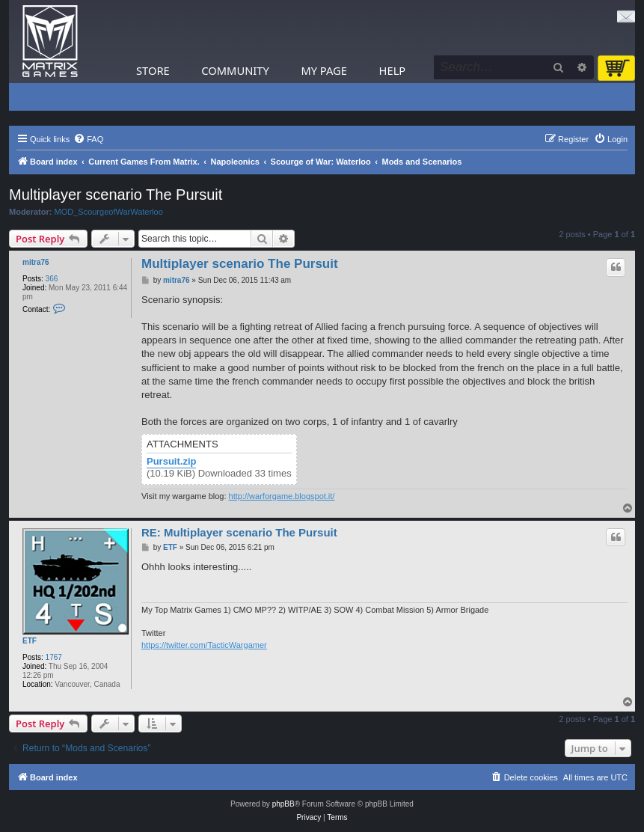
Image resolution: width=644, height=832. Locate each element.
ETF (30, 641)
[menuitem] (88, 139)
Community (235, 70)
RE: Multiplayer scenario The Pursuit (239, 532)
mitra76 (36, 262)
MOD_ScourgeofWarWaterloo (109, 212)
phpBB (283, 804)
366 (52, 279)
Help (393, 70)
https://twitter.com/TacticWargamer (204, 645)
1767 (54, 657)
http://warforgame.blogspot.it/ (282, 496)
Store (153, 70)
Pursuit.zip (171, 462)
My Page (324, 70)
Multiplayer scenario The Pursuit (116, 195)
